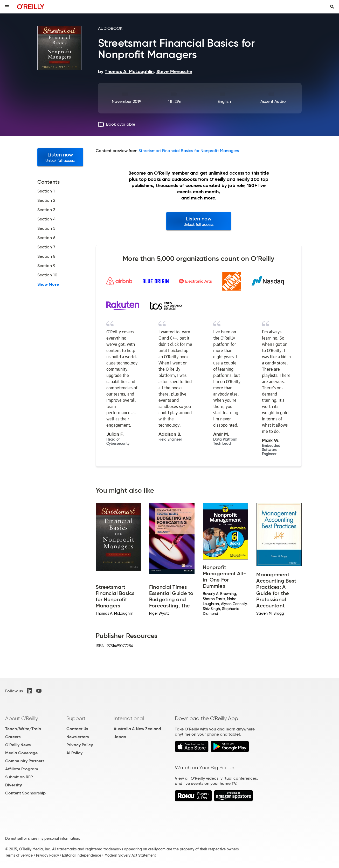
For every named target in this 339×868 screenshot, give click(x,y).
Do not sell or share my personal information (42, 838)
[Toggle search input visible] (332, 7)
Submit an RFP (19, 777)
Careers (13, 737)
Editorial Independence (82, 855)
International (129, 718)
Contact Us (77, 729)
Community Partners (25, 761)
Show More (48, 284)
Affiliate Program (22, 769)
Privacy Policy (80, 745)
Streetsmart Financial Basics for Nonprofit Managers (189, 151)
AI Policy (74, 753)
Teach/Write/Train (23, 729)
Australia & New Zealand (137, 729)
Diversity (13, 785)
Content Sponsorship (25, 793)
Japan (120, 737)
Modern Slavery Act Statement (130, 855)
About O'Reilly (22, 718)
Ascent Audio (273, 101)
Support (76, 718)
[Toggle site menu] (7, 7)
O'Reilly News (18, 745)
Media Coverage (21, 753)
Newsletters (78, 737)
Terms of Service (19, 855)
